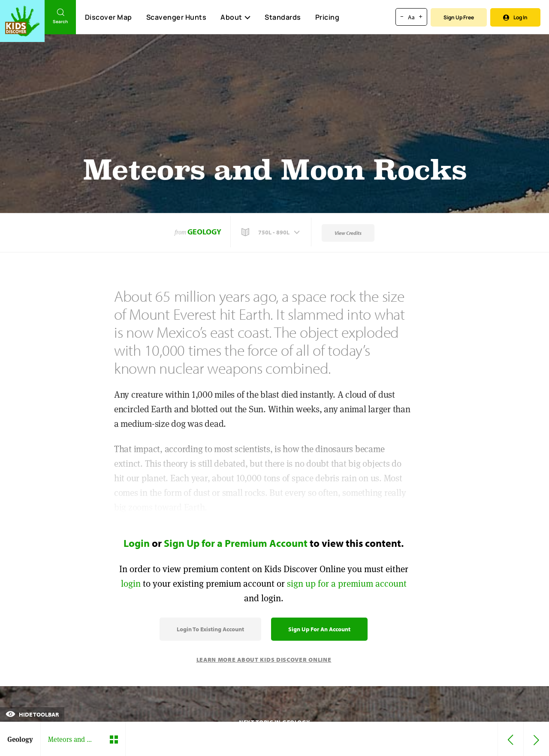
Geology (204, 232)
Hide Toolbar (32, 714)
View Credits (348, 233)
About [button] (235, 17)
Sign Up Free (459, 17)
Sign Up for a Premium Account (236, 543)
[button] (271, 232)
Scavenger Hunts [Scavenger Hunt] (176, 18)
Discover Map (109, 17)
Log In (515, 17)
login (131, 583)
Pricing (327, 17)
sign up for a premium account (347, 583)
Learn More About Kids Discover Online (264, 660)
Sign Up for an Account (319, 629)
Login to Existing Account (210, 629)
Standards (283, 17)
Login (137, 543)
